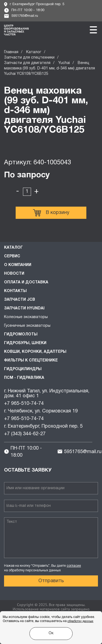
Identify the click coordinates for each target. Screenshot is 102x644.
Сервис (12, 256)
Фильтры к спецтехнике (31, 361)
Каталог (34, 52)
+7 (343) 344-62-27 (25, 434)
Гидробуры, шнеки (25, 343)
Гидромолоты (21, 334)
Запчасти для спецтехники (29, 58)
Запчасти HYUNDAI (24, 308)
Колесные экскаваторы (26, 317)
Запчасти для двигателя (27, 63)
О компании (18, 265)
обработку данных (80, 621)
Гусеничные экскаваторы (27, 326)
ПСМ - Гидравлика (24, 378)
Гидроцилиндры (23, 369)
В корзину (51, 213)
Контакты (15, 291)
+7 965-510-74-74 (24, 404)
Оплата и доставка (26, 282)
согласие (74, 566)
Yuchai (64, 63)
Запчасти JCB (20, 300)
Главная (11, 52)
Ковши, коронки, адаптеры (35, 352)
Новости (14, 274)
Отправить (51, 581)
